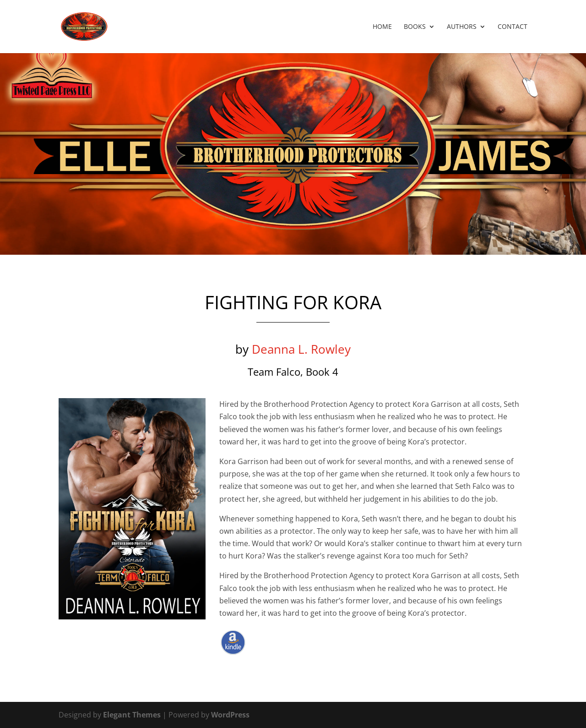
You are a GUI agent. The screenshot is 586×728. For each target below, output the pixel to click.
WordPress (230, 715)
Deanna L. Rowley (301, 349)
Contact (513, 27)
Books (415, 27)
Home (382, 27)
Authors (462, 27)
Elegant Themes (132, 715)
